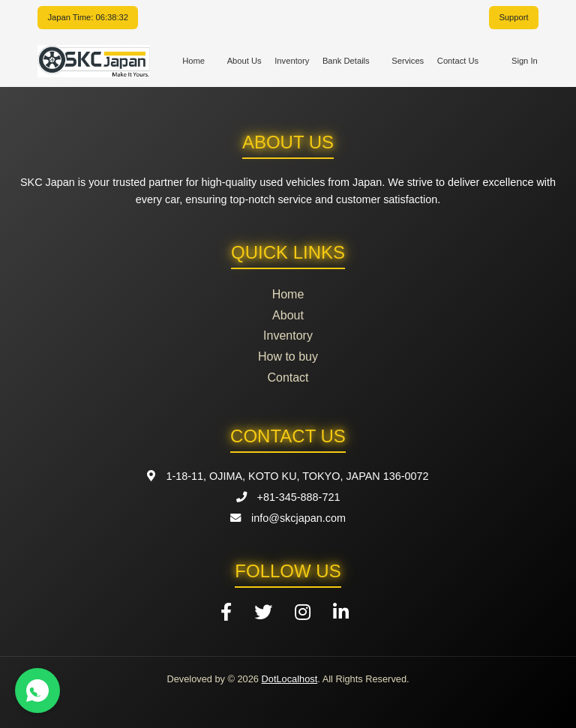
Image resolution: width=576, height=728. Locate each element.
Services (408, 61)
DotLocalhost (290, 679)
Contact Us (458, 61)
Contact (288, 377)
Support (513, 17)
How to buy (288, 357)
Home (193, 61)
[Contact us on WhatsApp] (37, 691)
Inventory (292, 61)
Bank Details (346, 61)
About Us (244, 61)
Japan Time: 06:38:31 (88, 17)
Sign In (525, 61)
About (288, 315)
